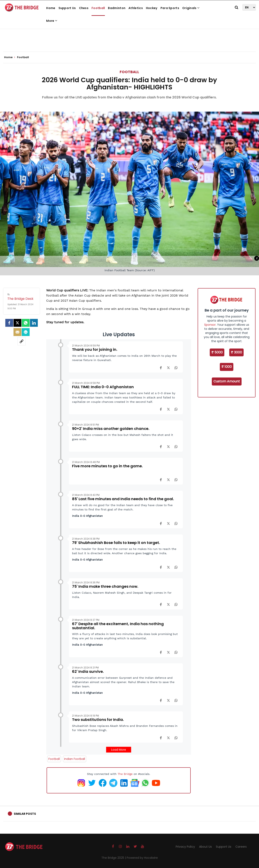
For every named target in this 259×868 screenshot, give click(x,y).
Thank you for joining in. (95, 349)
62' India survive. (88, 671)
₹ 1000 (227, 367)
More (52, 21)
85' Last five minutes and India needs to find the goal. (123, 499)
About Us (205, 847)
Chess (84, 8)
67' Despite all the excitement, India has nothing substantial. (118, 626)
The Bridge (125, 774)
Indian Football (75, 759)
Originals (191, 8)
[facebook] (9, 323)
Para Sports (170, 8)
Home (51, 8)
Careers (241, 847)
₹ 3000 (236, 352)
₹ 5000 (217, 352)
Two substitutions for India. (98, 720)
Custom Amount (227, 381)
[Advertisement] (129, 39)
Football (98, 8)
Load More (119, 750)
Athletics (136, 8)
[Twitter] (17, 323)
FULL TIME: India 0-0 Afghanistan (103, 387)
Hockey (152, 8)
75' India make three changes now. (105, 586)
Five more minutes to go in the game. (107, 466)
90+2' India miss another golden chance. (111, 429)
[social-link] (22, 341)
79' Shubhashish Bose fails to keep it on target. (116, 543)
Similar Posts (25, 814)
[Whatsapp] (26, 323)
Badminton (117, 8)
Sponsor (210, 325)
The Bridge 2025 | (114, 858)
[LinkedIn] (34, 323)
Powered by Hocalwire (142, 858)
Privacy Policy (185, 847)
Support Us (67, 8)
